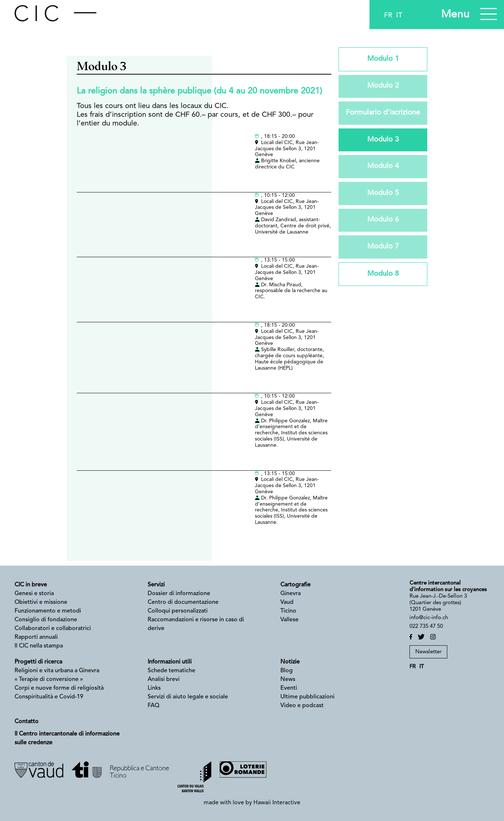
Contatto (27, 722)
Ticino (289, 611)
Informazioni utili (170, 662)
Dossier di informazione (179, 594)
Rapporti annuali (36, 637)
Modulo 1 (383, 59)
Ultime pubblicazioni (307, 697)
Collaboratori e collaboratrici (53, 629)
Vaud (287, 602)
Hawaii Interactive (277, 803)
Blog (287, 671)
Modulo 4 (383, 167)
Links (154, 688)
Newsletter (428, 652)
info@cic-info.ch (429, 618)
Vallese (289, 620)
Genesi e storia (34, 594)
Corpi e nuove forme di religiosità (59, 688)
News (288, 679)
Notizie (290, 662)
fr (388, 16)
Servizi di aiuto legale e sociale (188, 697)
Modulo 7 (383, 248)
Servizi (156, 585)
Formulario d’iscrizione (383, 113)
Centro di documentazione (183, 602)
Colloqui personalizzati (178, 611)
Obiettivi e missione (41, 602)
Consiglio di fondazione (46, 620)
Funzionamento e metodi (48, 611)
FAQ (153, 706)
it (399, 16)
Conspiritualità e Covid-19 (49, 697)
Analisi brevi (164, 679)
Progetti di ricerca (38, 662)
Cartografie (295, 585)
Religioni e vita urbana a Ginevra (57, 671)
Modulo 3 (383, 140)
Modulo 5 (383, 194)
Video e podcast (302, 706)
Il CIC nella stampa (39, 646)
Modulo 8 (383, 275)
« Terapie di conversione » (49, 679)
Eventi (289, 688)
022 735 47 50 (426, 627)
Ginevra (291, 594)
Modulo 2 (383, 87)
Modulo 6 (383, 221)
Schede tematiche (171, 671)
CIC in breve (31, 585)
